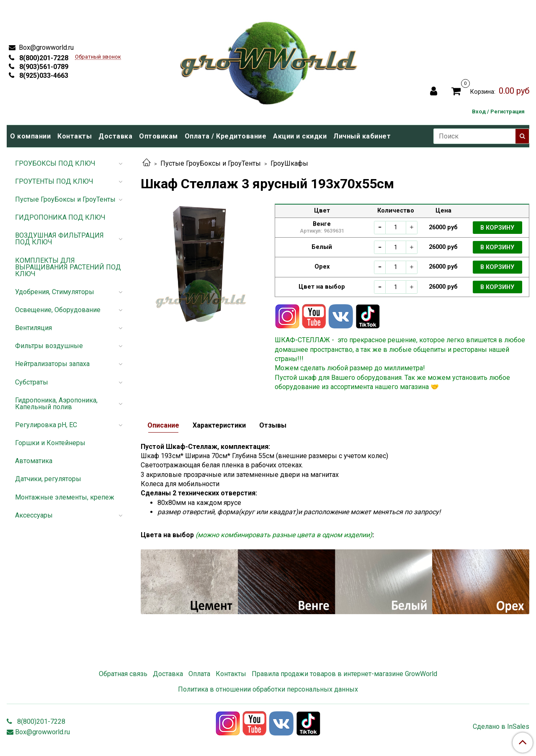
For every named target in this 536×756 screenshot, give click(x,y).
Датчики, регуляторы (48, 479)
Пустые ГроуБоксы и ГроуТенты (211, 163)
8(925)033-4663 (43, 76)
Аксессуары (34, 515)
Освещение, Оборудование (58, 310)
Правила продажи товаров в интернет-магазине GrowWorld (344, 674)
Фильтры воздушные (49, 346)
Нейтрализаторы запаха (52, 364)
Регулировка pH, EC (46, 425)
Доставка (115, 136)
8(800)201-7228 (43, 58)
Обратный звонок (98, 57)
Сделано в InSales (501, 727)
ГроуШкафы (289, 163)
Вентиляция (33, 328)
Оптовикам (158, 136)
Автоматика (34, 461)
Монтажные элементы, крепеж (65, 497)
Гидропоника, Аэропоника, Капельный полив (56, 404)
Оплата (199, 674)
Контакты (75, 136)
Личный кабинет (362, 136)
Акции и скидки (300, 136)
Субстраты (32, 382)
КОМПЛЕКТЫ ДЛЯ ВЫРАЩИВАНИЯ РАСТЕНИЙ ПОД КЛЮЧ (68, 267)
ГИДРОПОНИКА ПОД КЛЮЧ (60, 217)
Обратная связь (123, 674)
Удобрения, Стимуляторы (55, 292)
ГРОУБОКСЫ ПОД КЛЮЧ (55, 163)
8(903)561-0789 (43, 67)
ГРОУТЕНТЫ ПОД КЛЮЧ (54, 181)
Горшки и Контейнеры (50, 443)
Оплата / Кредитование (226, 136)
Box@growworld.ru (45, 47)
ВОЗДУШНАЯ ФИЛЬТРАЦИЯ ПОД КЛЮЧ (59, 239)
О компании (30, 136)
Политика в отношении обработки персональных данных (268, 689)
